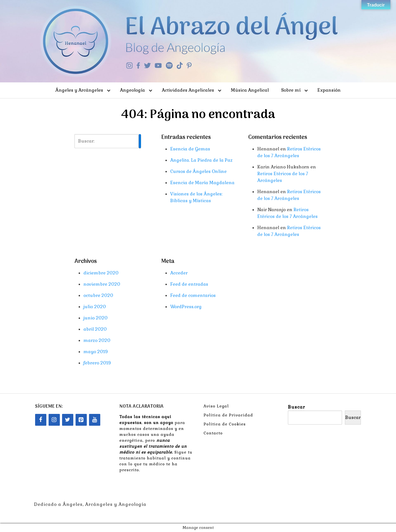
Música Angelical (250, 90)
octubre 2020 (98, 295)
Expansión (329, 90)
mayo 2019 (96, 352)
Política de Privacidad (228, 415)
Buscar (296, 407)
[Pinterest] (81, 420)
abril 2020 (95, 329)
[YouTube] (95, 420)
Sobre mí (291, 90)
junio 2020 (95, 318)
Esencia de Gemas (190, 149)
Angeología (132, 90)
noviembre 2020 (102, 284)
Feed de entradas (189, 284)
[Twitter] (68, 420)
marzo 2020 (97, 340)
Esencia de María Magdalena (202, 183)
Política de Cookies (225, 424)
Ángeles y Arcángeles (79, 90)
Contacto (213, 433)
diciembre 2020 (101, 273)
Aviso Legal (216, 406)
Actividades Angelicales (188, 90)
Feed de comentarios (193, 295)
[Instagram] (54, 420)
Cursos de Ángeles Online (198, 171)
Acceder (179, 273)
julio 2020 (95, 307)
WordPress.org (186, 307)
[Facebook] (41, 420)
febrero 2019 (97, 363)
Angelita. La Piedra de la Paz (201, 160)
